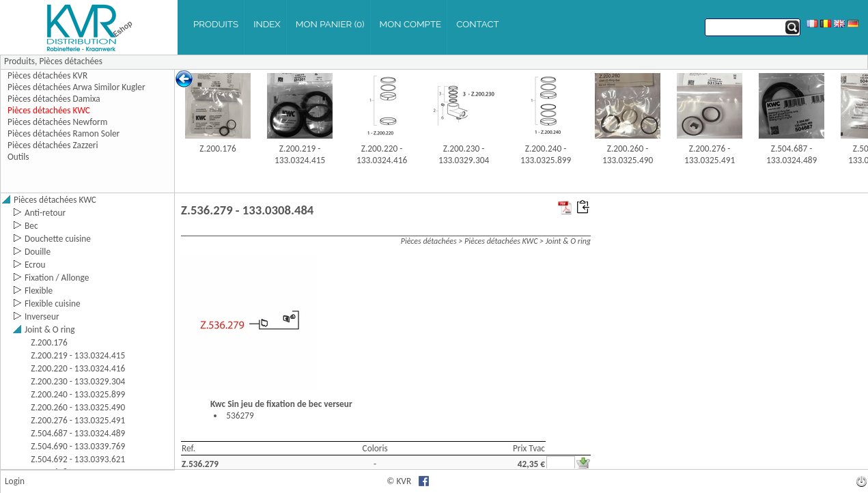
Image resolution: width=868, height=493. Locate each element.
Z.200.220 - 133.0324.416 (382, 154)
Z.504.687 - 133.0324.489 (792, 154)
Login (15, 481)
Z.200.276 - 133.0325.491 (710, 154)
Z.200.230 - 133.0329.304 (464, 154)
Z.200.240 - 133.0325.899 (546, 154)
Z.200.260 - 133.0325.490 (628, 154)
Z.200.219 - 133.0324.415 (300, 154)
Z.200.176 (218, 149)
